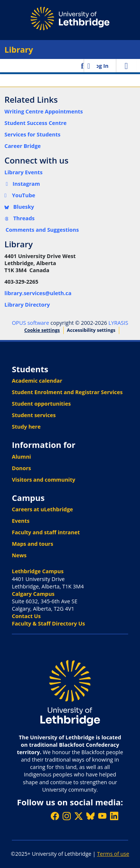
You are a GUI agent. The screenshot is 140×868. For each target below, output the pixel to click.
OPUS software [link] (31, 323)
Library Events (24, 172)
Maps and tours (33, 544)
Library (19, 49)
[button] (83, 66)
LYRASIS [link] (118, 323)
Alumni (21, 457)
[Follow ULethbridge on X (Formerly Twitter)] (79, 816)
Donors (21, 468)
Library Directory (27, 305)
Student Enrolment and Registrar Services (67, 392)
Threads (20, 218)
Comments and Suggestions (42, 230)
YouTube (20, 195)
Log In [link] (101, 66)
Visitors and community (44, 480)
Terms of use (113, 854)
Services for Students (32, 134)
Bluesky (19, 207)
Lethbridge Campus (38, 571)
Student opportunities (41, 404)
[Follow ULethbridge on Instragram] (67, 816)
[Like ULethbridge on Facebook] (55, 816)
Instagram (22, 184)
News (19, 555)
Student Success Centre (36, 123)
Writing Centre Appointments (44, 111)
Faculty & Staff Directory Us (48, 623)
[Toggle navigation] (126, 66)
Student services (34, 415)
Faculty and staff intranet (46, 532)
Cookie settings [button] (42, 330)
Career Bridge (23, 146)
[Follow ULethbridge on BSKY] (90, 816)
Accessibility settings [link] (91, 330)
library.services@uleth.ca (38, 293)
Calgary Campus (33, 594)
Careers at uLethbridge (42, 509)
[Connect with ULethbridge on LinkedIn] (114, 816)
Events (21, 521)
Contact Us (26, 616)
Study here (26, 427)
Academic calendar (37, 381)
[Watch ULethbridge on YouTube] (102, 816)
